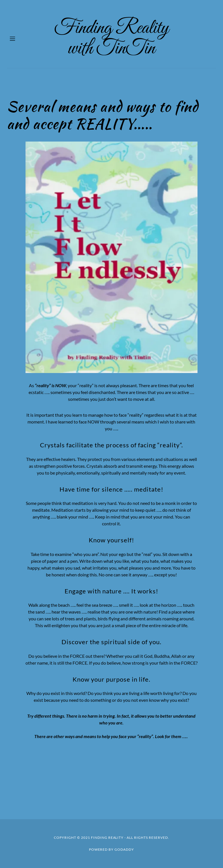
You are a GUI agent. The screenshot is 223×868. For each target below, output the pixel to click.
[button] (17, 39)
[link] (111, 39)
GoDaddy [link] (124, 849)
